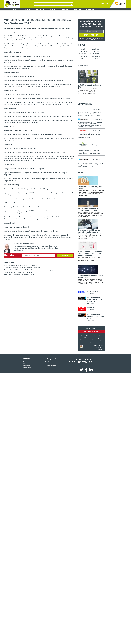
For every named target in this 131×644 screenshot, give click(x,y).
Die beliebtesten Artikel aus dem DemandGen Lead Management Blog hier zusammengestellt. (37, 28)
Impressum (27, 366)
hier (97, 39)
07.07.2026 (91, 303)
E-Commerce (96, 58)
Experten (77, 9)
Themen (82, 45)
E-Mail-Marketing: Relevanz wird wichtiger (18, 272)
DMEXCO (91, 308)
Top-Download (86, 66)
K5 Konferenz (93, 291)
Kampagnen (96, 51)
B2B (82, 58)
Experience (95, 49)
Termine (52, 9)
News (14, 9)
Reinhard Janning (9, 32)
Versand (83, 54)
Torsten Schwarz (98, 346)
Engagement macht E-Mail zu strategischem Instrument (22, 268)
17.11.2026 (91, 320)
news (81, 173)
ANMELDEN (104, 4)
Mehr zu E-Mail (10, 262)
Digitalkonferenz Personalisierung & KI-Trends (95, 299)
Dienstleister (40, 9)
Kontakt (47, 362)
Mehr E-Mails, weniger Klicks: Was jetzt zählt (19, 274)
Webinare (64, 9)
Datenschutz (27, 368)
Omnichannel (96, 56)
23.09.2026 (91, 310)
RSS (25, 364)
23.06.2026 (91, 293)
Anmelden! (65, 255)
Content (27, 9)
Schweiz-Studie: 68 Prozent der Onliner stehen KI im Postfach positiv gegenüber (31, 270)
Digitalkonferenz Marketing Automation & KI (96, 316)
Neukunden (84, 56)
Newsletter (90, 9)
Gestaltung (84, 51)
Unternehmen (85, 104)
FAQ (46, 364)
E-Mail (83, 49)
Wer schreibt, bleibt (91, 332)
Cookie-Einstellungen (51, 366)
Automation (95, 54)
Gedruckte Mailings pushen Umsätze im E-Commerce (22, 265)
